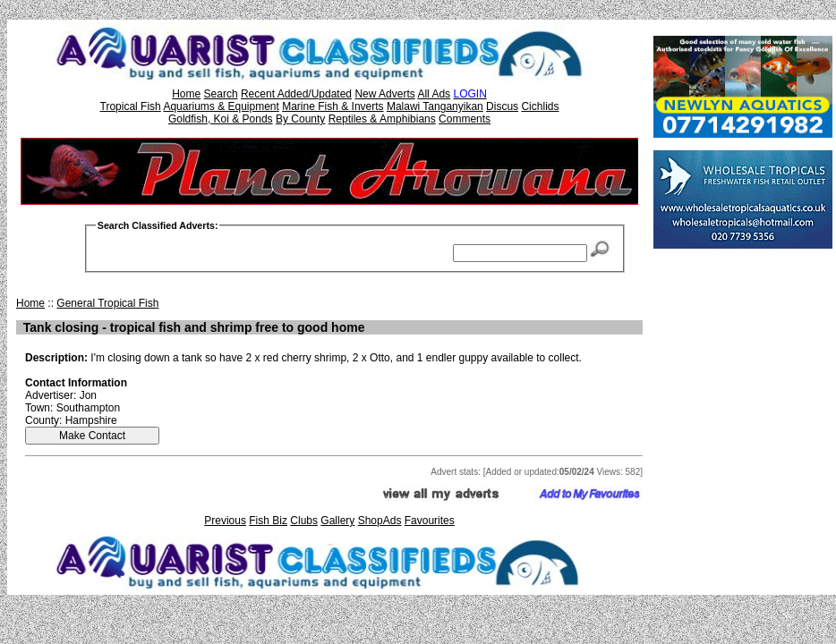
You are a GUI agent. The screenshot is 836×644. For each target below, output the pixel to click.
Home (186, 94)
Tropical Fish (131, 106)
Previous (225, 521)
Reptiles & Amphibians (382, 119)
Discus (502, 106)
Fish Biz (268, 521)
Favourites (430, 521)
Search (221, 94)
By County (300, 119)
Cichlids (540, 106)
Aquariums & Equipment (221, 106)
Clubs (304, 521)
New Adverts (384, 94)
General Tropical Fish (107, 303)
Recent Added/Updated (296, 94)
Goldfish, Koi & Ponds (221, 119)
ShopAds (380, 521)
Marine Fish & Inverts (333, 106)
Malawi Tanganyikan (435, 106)
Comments (465, 119)
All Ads (434, 94)
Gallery (337, 521)
